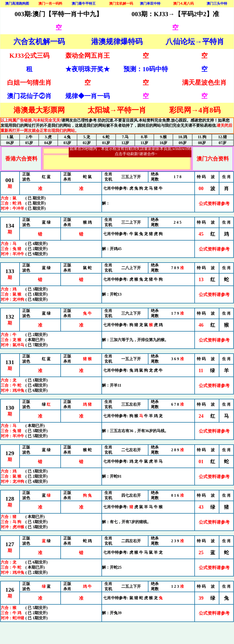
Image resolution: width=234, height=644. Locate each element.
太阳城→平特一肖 (117, 110)
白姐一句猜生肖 (29, 83)
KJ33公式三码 (29, 56)
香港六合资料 (21, 159)
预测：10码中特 (146, 69)
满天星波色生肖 (204, 83)
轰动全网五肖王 (88, 56)
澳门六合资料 (213, 159)
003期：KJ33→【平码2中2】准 (175, 14)
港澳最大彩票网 (39, 110)
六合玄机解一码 (39, 41)
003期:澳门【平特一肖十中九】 (59, 14)
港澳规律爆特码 (117, 41)
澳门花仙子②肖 (29, 96)
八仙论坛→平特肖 (195, 41)
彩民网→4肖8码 (195, 110)
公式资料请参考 (214, 204)
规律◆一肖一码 (88, 96)
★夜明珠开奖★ (88, 69)
